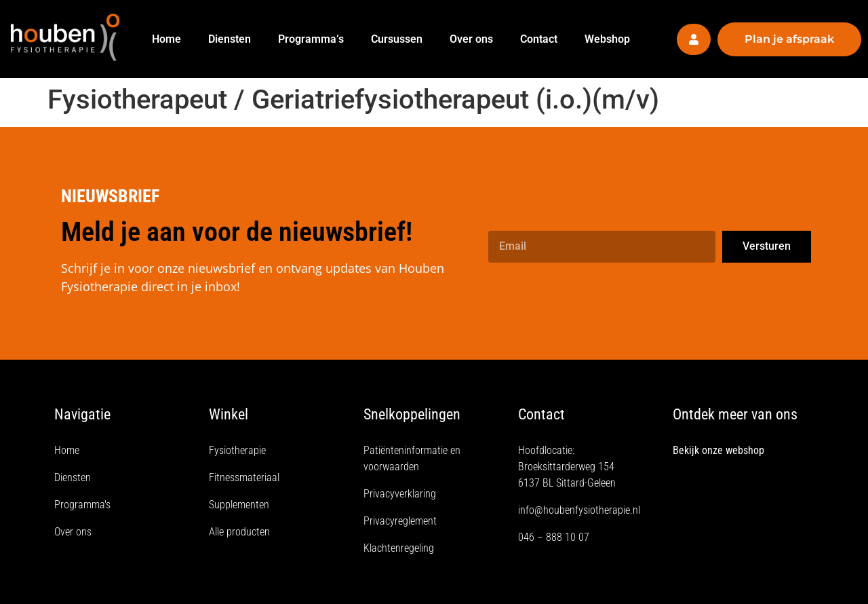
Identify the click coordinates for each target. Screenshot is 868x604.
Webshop (607, 39)
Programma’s (311, 39)
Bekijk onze (699, 450)
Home (166, 39)
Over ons (471, 39)
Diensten (230, 39)
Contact (539, 39)
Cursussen (397, 39)
